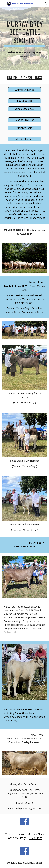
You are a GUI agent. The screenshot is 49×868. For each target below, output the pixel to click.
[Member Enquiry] (24, 139)
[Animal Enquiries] (24, 90)
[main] (25, 33)
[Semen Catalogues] (24, 109)
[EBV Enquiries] (24, 101)
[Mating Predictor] (24, 120)
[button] (3, 4)
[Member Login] (24, 128)
